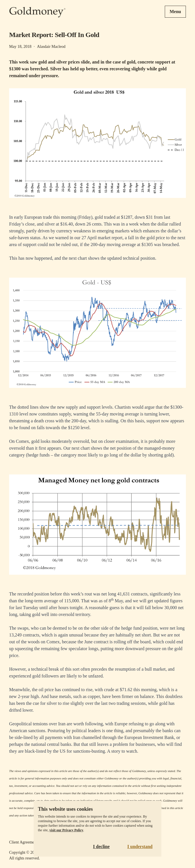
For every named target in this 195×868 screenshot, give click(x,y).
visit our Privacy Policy (66, 830)
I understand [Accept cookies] (140, 846)
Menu (175, 12)
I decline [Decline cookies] (101, 846)
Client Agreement (23, 842)
